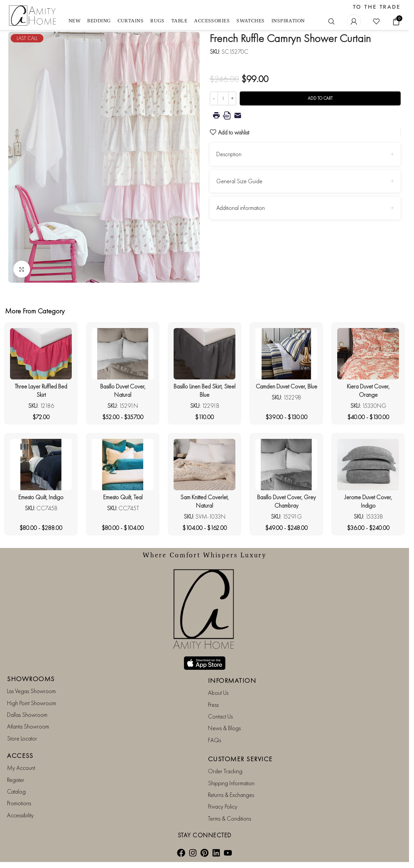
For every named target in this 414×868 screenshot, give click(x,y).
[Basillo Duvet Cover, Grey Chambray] (286, 465)
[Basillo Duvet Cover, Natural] (123, 354)
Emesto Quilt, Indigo (41, 497)
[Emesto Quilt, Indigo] (41, 465)
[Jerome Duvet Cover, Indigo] (368, 465)
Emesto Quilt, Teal (123, 497)
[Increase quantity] (232, 98)
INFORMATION (232, 680)
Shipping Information (231, 783)
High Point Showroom (32, 703)
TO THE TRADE (377, 7)
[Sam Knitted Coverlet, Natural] (204, 465)
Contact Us (220, 716)
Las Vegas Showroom (31, 691)
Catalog (16, 791)
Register (16, 780)
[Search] (332, 21)
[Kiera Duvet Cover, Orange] (368, 354)
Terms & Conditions (230, 818)
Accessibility (20, 815)
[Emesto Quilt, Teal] (123, 465)
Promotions (19, 803)
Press (213, 705)
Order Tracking (225, 771)
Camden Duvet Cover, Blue (286, 386)
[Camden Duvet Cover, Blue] (286, 354)
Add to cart (320, 98)
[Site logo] (33, 16)
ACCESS (20, 756)
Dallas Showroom (27, 715)
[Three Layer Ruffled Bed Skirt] (41, 354)
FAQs (215, 740)
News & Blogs (224, 728)
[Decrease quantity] (214, 98)
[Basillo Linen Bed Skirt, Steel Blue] (204, 354)
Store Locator (22, 738)
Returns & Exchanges (231, 795)
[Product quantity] (223, 98)
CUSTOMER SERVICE (240, 759)
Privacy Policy (223, 806)
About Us (218, 693)
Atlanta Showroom (28, 726)
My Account (21, 768)
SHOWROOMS (31, 679)
